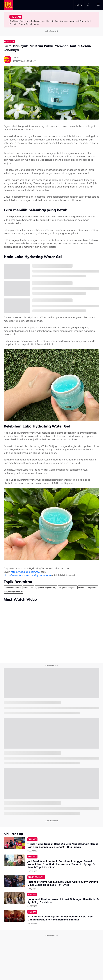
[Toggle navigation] (98, 5)
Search (88, 5)
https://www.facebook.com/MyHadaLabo (27, 575)
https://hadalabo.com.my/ (25, 572)
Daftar (78, 5)
